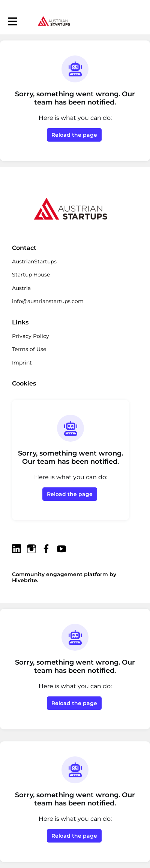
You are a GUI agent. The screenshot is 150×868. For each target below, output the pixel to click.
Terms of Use (29, 349)
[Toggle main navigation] (12, 21)
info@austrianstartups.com (48, 301)
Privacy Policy (31, 336)
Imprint (22, 363)
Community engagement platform (60, 574)
